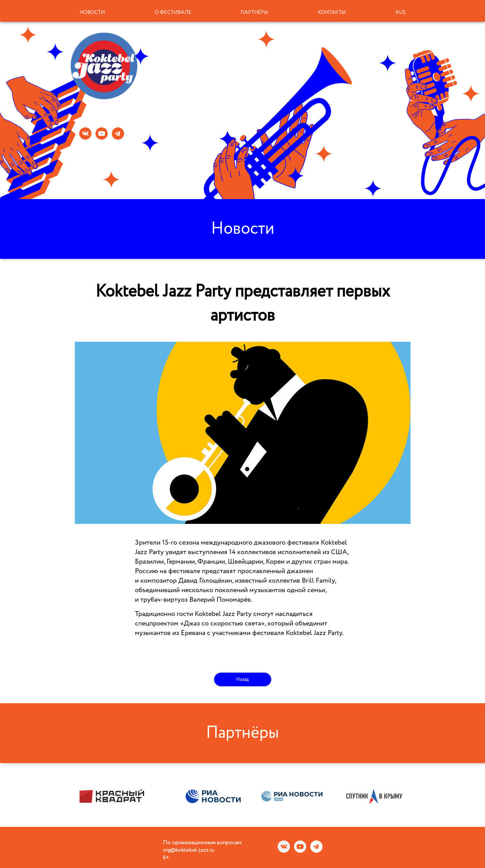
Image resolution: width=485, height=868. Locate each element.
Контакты (332, 12)
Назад (242, 679)
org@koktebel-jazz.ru (188, 850)
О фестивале (173, 12)
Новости (92, 12)
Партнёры (255, 12)
